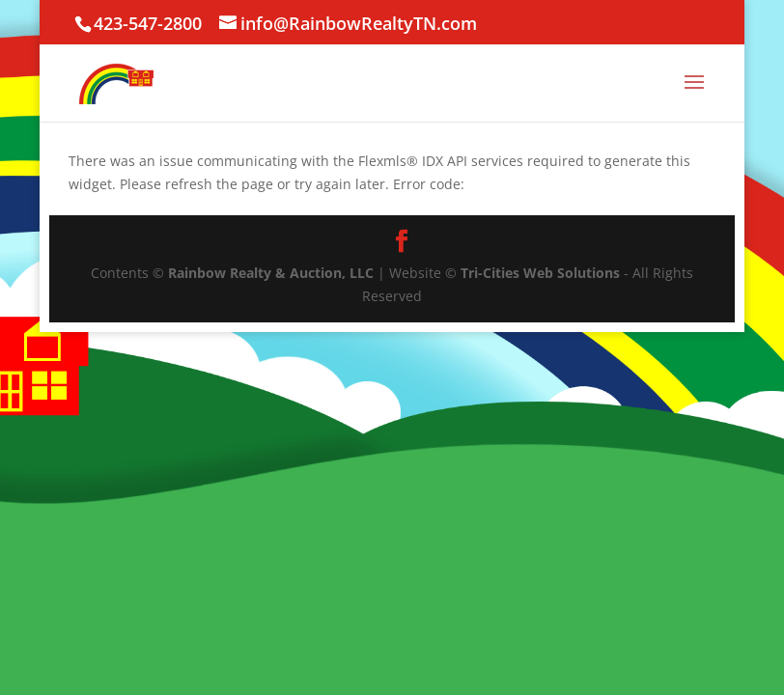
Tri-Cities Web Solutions (540, 273)
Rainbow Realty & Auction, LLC (271, 273)
